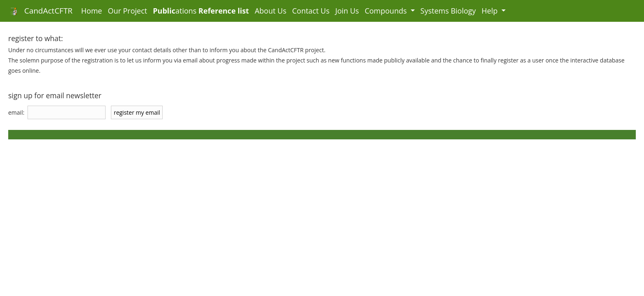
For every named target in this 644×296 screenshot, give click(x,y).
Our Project (127, 11)
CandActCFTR (39, 11)
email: (16, 112)
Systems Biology (448, 11)
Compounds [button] (387, 11)
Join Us (347, 11)
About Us (270, 11)
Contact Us (311, 11)
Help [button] (491, 11)
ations (201, 11)
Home (93, 11)
